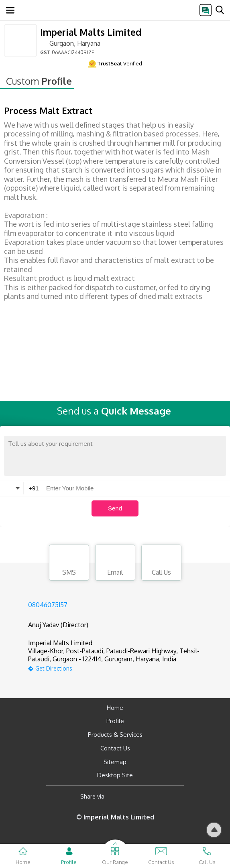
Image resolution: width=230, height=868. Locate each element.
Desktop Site (115, 775)
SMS (69, 564)
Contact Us (115, 748)
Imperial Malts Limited (91, 32)
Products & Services (115, 735)
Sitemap (115, 762)
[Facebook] (117, 796)
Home (115, 708)
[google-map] (125, 668)
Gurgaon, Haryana (70, 43)
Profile (115, 721)
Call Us (161, 564)
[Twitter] (152, 796)
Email (115, 564)
